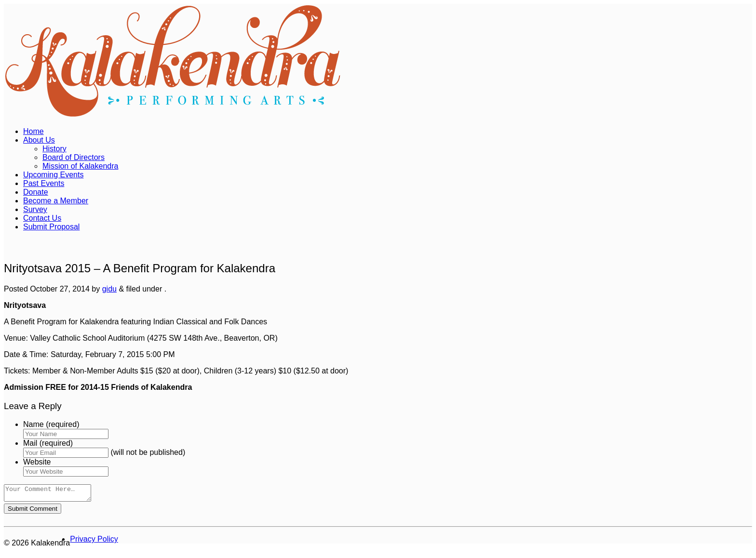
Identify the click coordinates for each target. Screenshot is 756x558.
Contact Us (42, 218)
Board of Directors (74, 157)
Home (34, 131)
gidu (109, 289)
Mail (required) (48, 443)
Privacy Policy (94, 542)
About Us (39, 140)
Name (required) (51, 424)
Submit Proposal (51, 227)
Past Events (44, 183)
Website (37, 462)
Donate (36, 192)
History (54, 149)
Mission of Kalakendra (80, 166)
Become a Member (56, 201)
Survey (35, 209)
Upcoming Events (53, 175)
